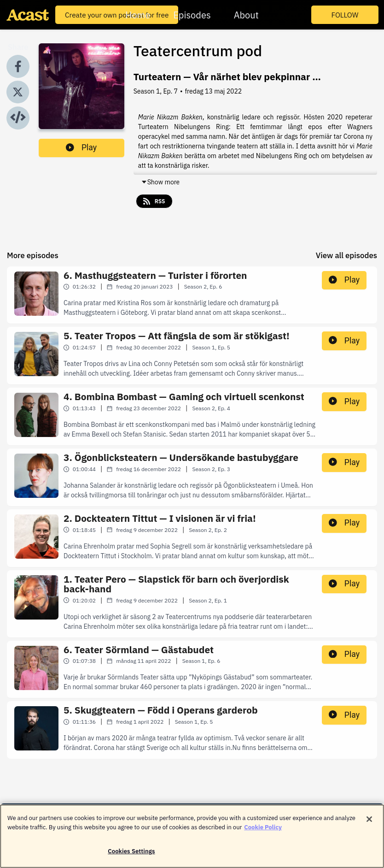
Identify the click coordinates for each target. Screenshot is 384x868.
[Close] (369, 825)
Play (81, 148)
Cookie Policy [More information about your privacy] (263, 832)
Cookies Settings (131, 857)
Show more (160, 182)
